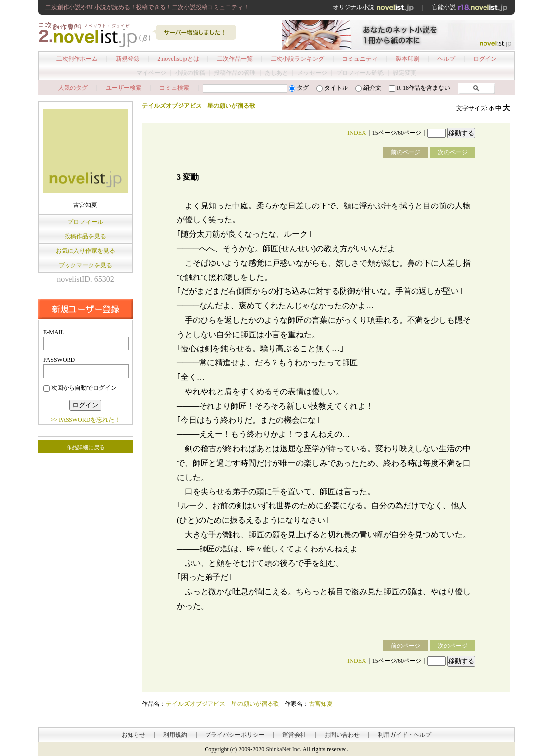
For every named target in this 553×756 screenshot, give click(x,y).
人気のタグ (73, 88)
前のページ (406, 152)
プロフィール (85, 222)
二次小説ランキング (297, 59)
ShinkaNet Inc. (283, 749)
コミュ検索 (174, 88)
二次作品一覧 (235, 59)
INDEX (357, 133)
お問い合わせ (342, 735)
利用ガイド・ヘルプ (405, 735)
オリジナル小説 (373, 7)
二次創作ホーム (77, 59)
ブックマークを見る (85, 265)
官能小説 (470, 7)
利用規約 (175, 735)
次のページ (453, 152)
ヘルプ (446, 59)
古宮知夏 (321, 704)
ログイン (485, 59)
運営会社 (294, 735)
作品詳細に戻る (86, 447)
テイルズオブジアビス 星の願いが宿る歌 (222, 704)
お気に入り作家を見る (85, 251)
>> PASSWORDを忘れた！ (86, 420)
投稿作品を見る (85, 236)
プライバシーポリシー (235, 735)
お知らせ (134, 735)
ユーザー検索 (124, 88)
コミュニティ (360, 59)
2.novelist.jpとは (178, 59)
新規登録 (128, 59)
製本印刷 (408, 59)
